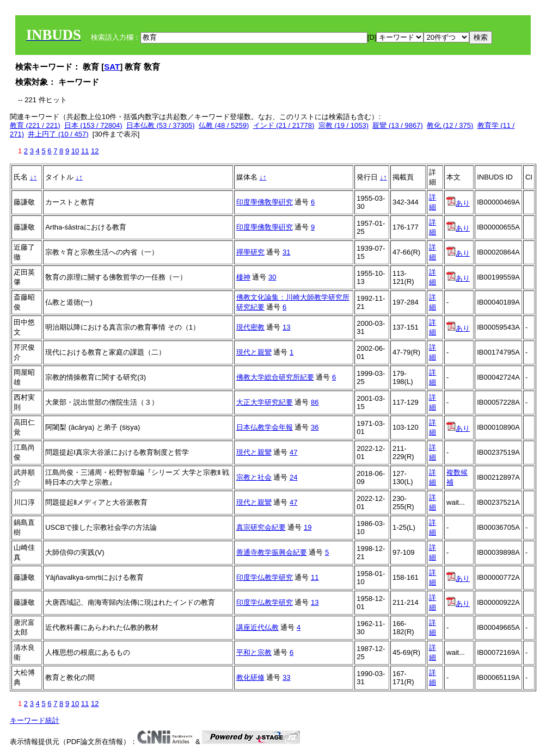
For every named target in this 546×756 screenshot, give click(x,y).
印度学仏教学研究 (265, 577)
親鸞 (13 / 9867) (398, 125)
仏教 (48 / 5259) (224, 125)
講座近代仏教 (257, 627)
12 (95, 151)
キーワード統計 (35, 720)
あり (458, 203)
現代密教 (250, 327)
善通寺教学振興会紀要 (272, 552)
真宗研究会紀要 (261, 527)
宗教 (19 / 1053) (344, 125)
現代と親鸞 (254, 352)
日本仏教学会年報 (265, 427)
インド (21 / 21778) (284, 125)
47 (293, 452)
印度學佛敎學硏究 (265, 202)
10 (75, 151)
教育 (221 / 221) (35, 125)
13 (286, 327)
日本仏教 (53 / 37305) (161, 125)
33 (286, 677)
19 (308, 527)
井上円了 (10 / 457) (58, 134)
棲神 (243, 277)
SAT (112, 67)
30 (272, 277)
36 (315, 427)
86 (315, 402)
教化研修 (250, 677)
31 (286, 252)
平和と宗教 (254, 652)
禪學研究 (250, 252)
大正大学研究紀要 (265, 402)
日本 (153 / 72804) (93, 125)
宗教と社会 (254, 477)
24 (293, 477)
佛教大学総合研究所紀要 (275, 377)
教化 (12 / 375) (450, 125)
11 (85, 151)
